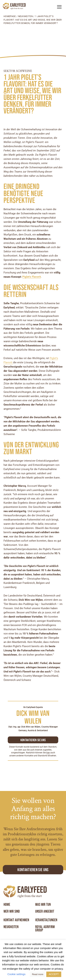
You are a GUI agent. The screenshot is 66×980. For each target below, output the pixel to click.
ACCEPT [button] (54, 974)
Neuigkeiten (26, 16)
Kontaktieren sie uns (33, 740)
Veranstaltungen (46, 920)
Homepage (10, 16)
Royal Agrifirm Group (45, 929)
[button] (59, 7)
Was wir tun (43, 905)
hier (48, 753)
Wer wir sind (12, 911)
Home (7, 905)
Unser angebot (45, 911)
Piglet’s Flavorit (32, 277)
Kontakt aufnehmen (16, 920)
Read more (38, 974)
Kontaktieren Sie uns (33, 870)
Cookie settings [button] (16, 974)
